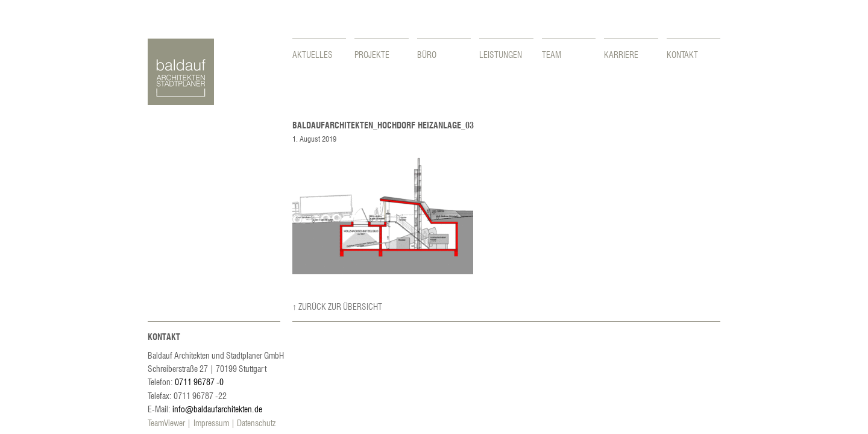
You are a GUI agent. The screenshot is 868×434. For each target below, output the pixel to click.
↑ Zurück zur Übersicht (337, 306)
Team (552, 54)
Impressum (211, 423)
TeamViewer (166, 423)
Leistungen (501, 54)
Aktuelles (313, 54)
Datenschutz (256, 423)
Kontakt (682, 54)
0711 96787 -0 (199, 382)
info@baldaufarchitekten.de (217, 409)
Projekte (372, 54)
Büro (427, 54)
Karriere (621, 54)
